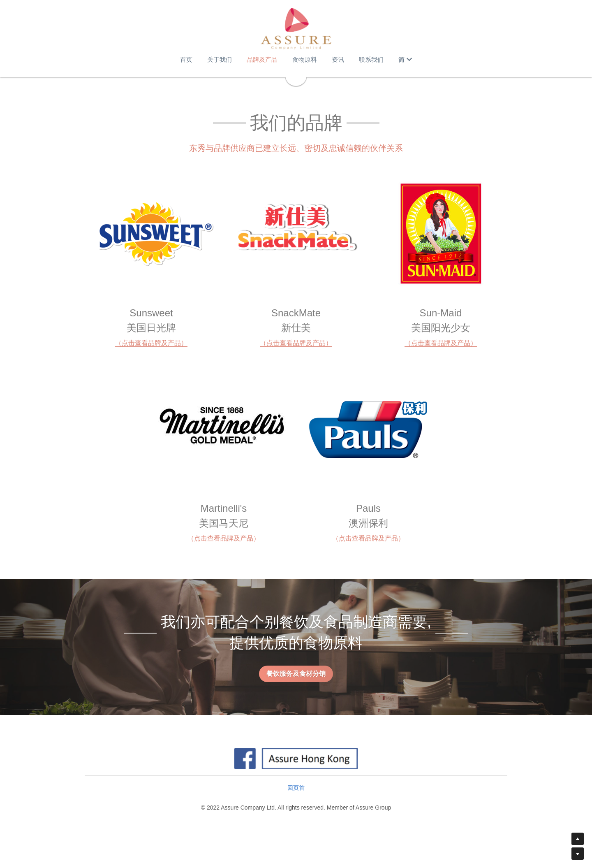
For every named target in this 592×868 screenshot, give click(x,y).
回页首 (296, 788)
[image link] (296, 29)
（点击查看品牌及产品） (151, 343)
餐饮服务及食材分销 (296, 674)
